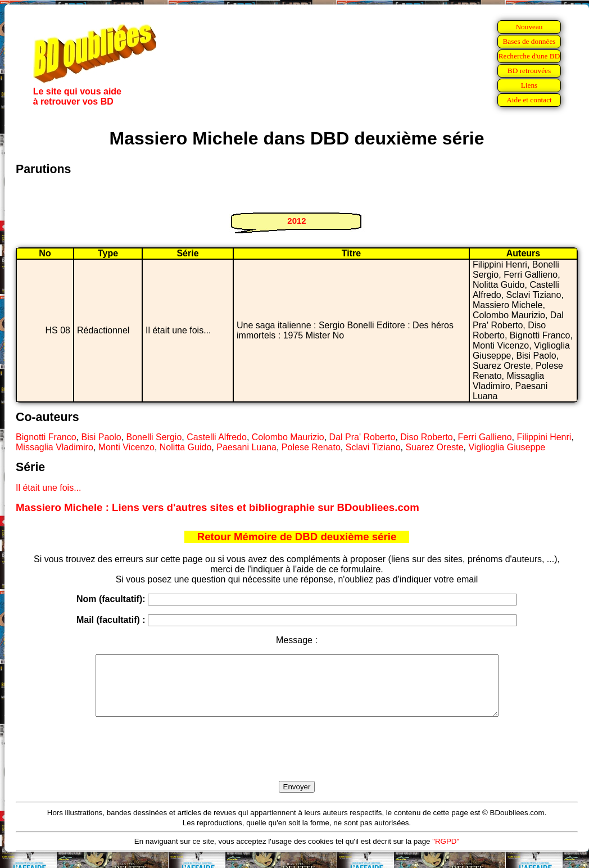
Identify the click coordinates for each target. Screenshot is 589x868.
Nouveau (529, 27)
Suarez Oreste (434, 447)
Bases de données (529, 41)
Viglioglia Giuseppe (507, 447)
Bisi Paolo (101, 437)
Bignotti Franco (46, 437)
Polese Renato (311, 447)
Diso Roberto (426, 437)
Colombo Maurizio (288, 437)
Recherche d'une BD (529, 56)
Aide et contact (529, 100)
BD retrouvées (529, 71)
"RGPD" (446, 853)
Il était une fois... (49, 488)
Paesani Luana (246, 447)
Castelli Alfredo (217, 437)
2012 (296, 221)
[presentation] (297, 762)
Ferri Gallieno (485, 437)
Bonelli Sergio (154, 437)
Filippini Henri (544, 437)
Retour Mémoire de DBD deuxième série (297, 537)
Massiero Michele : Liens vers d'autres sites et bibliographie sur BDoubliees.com (218, 507)
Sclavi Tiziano (373, 447)
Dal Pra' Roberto (363, 437)
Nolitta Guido (186, 447)
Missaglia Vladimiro (55, 447)
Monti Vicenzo (126, 447)
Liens (529, 85)
